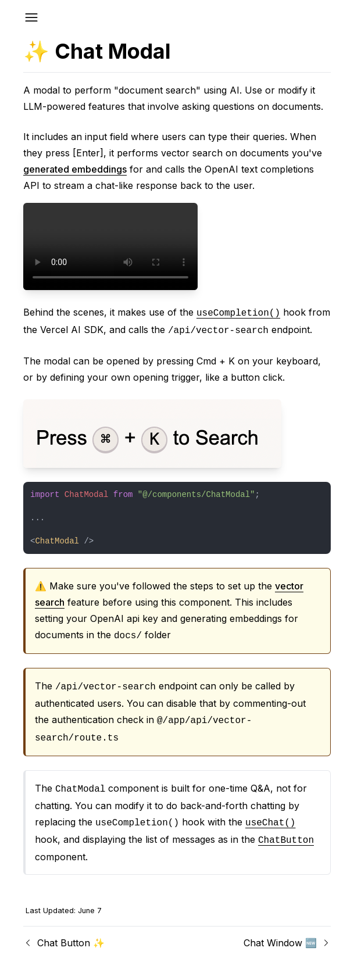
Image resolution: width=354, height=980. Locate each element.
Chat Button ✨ (64, 943)
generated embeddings (75, 169)
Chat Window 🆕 (287, 943)
